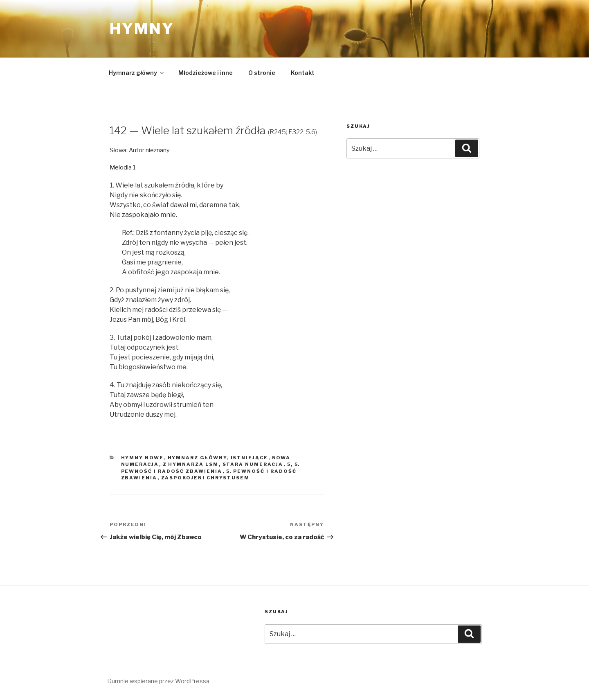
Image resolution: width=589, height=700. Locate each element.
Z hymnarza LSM (191, 464)
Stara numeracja (253, 464)
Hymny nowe (143, 458)
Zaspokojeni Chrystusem (206, 478)
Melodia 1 (123, 167)
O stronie (262, 73)
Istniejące (250, 458)
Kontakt (303, 73)
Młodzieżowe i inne (206, 73)
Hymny (142, 29)
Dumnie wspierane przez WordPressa (158, 681)
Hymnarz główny (137, 73)
